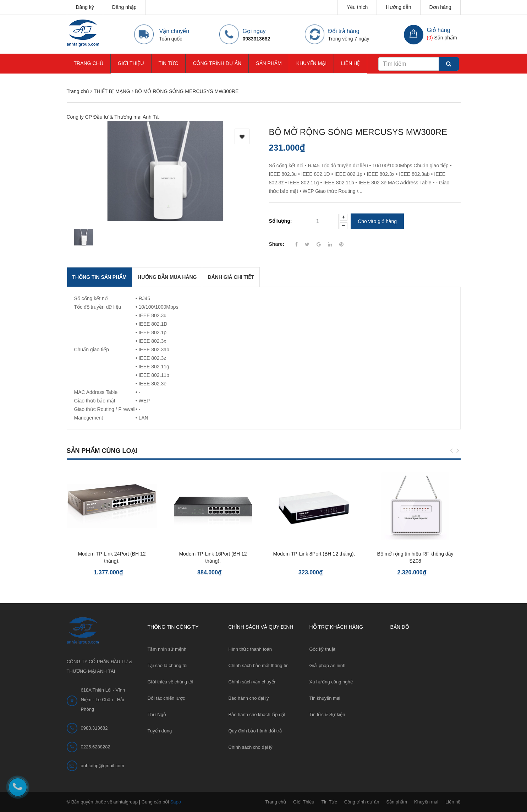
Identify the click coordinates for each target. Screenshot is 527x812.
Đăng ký (85, 7)
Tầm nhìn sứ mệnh (167, 649)
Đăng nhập (124, 7)
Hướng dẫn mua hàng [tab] (167, 277)
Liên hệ (350, 63)
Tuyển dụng (160, 731)
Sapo (176, 802)
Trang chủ (89, 63)
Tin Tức (169, 63)
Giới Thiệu (131, 63)
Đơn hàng (440, 7)
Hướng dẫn (398, 7)
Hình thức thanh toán (250, 649)
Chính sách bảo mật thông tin (259, 665)
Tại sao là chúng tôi (168, 665)
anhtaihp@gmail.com (103, 766)
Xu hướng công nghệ (331, 682)
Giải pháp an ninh (328, 665)
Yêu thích (357, 7)
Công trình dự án (217, 63)
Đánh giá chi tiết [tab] (231, 277)
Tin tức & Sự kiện (327, 714)
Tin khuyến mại (325, 698)
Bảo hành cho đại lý (249, 698)
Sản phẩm (269, 63)
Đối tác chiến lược (166, 698)
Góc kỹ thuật (322, 649)
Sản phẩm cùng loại (102, 451)
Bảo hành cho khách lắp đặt (257, 714)
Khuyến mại (311, 63)
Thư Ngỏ (157, 714)
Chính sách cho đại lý (251, 747)
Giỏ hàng (439, 30)
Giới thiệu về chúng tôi (171, 682)
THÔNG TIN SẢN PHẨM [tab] (100, 277)
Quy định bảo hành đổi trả (255, 731)
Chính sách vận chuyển (252, 682)
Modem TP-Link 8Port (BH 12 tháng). (314, 554)
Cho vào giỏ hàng (377, 221)
